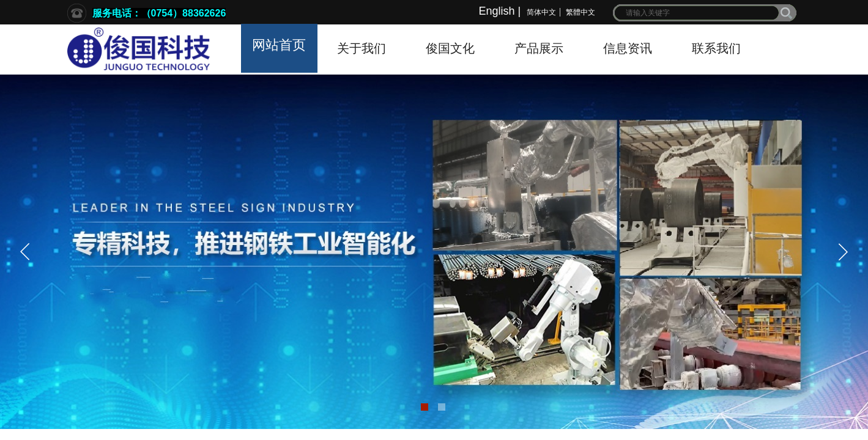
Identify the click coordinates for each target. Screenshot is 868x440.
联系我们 (716, 48)
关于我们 (362, 48)
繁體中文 (581, 12)
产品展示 (539, 48)
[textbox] (697, 13)
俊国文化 (450, 48)
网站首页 (279, 45)
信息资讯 (628, 48)
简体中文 (541, 12)
